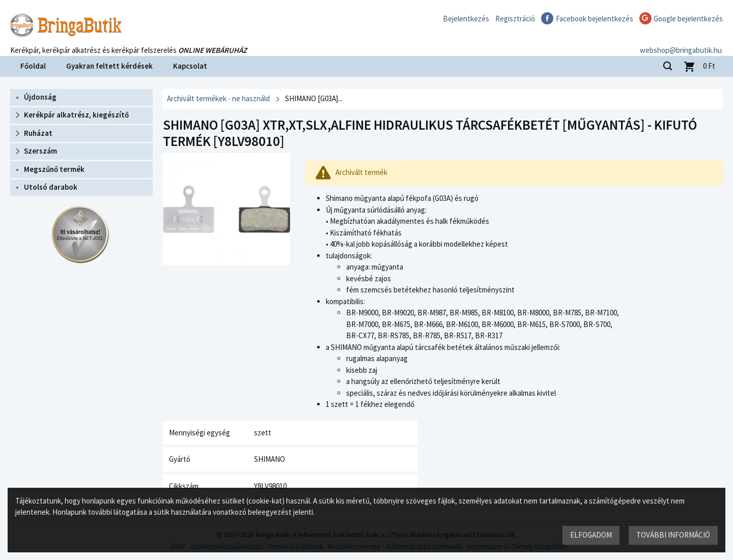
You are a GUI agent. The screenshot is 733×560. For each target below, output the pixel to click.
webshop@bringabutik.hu (682, 42)
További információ (673, 535)
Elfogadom (591, 535)
